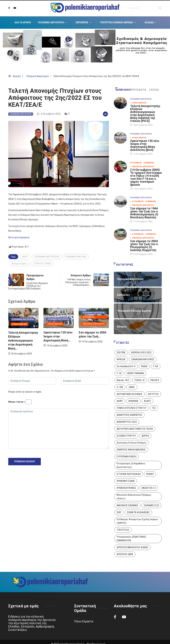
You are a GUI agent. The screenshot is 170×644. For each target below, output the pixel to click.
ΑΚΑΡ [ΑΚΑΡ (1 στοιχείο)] (120, 401)
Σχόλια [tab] (153, 90)
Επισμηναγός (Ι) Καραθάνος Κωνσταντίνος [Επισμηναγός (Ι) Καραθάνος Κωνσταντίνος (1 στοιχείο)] (131, 465)
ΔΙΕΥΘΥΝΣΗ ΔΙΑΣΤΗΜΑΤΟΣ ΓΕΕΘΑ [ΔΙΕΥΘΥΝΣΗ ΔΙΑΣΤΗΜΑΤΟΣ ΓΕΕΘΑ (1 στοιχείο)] (135, 429)
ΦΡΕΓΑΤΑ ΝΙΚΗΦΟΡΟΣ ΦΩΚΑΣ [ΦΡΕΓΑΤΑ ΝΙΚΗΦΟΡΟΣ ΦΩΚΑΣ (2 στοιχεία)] (132, 547)
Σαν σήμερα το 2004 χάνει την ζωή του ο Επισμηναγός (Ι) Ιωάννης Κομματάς (144, 246)
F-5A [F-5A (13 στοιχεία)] (156, 366)
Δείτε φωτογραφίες (19, 237)
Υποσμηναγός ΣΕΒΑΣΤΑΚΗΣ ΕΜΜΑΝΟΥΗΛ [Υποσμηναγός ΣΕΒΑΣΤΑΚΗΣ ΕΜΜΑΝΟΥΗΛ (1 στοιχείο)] (131, 539)
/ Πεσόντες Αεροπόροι (142, 167)
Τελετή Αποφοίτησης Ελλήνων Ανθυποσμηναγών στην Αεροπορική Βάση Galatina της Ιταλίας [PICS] (145, 113)
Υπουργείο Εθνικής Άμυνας (118, 23)
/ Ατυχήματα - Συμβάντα (143, 201)
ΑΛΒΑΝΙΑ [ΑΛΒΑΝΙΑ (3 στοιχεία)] (133, 401)
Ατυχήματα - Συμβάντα (89, 317)
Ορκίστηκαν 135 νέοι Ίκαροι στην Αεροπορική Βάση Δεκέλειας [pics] (145, 145)
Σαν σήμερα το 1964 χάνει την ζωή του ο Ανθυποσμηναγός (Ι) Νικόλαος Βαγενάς (144, 213)
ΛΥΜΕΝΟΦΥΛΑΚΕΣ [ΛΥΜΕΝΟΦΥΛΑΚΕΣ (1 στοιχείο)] (126, 488)
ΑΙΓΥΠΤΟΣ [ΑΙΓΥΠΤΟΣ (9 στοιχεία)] (153, 394)
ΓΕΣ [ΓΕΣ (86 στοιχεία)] (154, 408)
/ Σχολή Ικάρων (138, 103)
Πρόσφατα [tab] (139, 90)
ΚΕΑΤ (25, 257)
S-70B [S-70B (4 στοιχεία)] (120, 387)
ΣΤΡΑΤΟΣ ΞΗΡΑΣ (42, 264)
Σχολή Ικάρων (19, 324)
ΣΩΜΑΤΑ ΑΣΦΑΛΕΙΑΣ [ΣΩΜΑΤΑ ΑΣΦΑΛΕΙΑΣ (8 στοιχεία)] (138, 512)
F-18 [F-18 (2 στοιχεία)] (119, 373)
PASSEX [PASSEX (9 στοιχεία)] (155, 380)
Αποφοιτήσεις (19, 264)
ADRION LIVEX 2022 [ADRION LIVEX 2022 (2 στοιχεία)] (141, 352)
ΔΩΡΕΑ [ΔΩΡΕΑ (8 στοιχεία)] (145, 436)
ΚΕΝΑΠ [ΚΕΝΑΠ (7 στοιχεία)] (150, 474)
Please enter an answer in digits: (25, 392)
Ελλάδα (151, 23)
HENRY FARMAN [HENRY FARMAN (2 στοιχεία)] (135, 373)
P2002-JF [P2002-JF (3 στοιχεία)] (140, 380)
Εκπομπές (84, 23)
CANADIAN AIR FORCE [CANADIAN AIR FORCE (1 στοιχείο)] (143, 359)
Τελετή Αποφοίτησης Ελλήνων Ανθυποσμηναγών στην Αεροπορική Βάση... (23, 340)
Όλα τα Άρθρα (23, 22)
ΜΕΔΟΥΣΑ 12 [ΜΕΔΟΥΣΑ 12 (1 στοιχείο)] (149, 488)
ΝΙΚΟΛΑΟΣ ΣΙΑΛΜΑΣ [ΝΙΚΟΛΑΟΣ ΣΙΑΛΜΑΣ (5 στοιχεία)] (127, 505)
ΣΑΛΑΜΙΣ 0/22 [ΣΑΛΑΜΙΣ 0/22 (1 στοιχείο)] (151, 505)
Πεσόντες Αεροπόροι (94, 324)
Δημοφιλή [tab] (123, 90)
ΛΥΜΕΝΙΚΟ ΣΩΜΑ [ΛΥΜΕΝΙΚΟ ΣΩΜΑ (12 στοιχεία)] (126, 481)
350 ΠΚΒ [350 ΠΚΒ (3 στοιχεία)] (121, 352)
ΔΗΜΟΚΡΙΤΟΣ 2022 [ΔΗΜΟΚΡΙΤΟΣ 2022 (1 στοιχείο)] (127, 422)
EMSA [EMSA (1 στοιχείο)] (144, 366)
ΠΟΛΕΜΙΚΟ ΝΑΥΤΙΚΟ (76, 257)
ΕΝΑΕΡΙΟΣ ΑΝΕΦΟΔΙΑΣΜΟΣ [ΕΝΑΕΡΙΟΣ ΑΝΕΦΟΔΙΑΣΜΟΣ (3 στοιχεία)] (131, 450)
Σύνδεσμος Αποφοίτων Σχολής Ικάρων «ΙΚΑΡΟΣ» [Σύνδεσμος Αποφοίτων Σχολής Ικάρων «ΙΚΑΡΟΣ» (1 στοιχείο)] (137, 521)
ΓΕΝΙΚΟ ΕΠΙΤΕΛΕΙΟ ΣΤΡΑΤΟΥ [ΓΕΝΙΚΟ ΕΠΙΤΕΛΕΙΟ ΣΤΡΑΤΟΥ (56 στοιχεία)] (132, 408)
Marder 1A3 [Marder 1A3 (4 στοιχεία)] (123, 380)
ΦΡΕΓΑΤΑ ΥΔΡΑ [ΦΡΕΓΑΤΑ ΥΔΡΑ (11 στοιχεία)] (125, 554)
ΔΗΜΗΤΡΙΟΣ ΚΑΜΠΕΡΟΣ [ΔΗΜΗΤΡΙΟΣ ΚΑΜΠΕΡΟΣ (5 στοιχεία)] (129, 415)
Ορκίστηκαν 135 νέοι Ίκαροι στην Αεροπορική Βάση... (58, 336)
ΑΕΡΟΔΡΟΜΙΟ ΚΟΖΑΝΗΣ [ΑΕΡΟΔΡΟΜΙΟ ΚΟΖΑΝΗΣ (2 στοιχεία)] (130, 394)
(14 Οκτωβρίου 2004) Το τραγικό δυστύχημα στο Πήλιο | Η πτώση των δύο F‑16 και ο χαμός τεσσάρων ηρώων (146, 177)
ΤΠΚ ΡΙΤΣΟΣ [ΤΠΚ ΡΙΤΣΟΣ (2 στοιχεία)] (123, 530)
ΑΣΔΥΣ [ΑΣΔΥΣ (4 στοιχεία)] (147, 401)
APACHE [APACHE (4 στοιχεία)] (121, 359)
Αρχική (17, 76)
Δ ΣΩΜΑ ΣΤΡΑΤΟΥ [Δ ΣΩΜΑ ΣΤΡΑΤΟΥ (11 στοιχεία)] (126, 436)
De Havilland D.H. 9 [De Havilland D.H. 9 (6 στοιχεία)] (126, 366)
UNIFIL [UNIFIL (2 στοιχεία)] (132, 387)
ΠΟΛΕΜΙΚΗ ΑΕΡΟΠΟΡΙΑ (47, 257)
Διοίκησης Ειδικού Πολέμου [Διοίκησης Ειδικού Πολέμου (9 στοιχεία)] (132, 443)
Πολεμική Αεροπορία (53, 23)
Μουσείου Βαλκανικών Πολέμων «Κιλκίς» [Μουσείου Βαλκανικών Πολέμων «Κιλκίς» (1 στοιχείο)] (134, 497)
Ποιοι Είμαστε (84, 621)
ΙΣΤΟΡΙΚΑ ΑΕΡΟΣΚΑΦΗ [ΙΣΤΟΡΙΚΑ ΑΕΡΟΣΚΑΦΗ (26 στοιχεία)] (129, 474)
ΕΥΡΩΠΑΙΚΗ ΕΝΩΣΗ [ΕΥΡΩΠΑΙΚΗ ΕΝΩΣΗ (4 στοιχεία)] (127, 457)
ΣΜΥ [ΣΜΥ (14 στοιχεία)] (119, 512)
